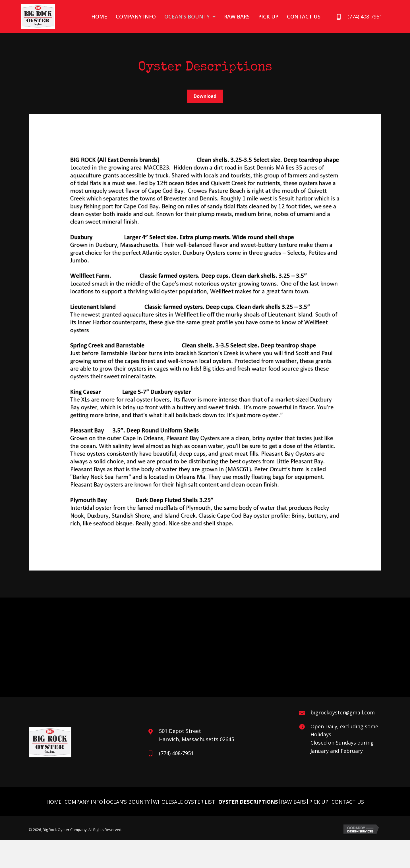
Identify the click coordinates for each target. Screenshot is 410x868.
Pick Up (319, 802)
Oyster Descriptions (248, 802)
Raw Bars (293, 802)
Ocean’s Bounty (128, 802)
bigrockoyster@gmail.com (343, 712)
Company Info (84, 802)
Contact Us (348, 802)
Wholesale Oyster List (184, 802)
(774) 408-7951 (365, 16)
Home (54, 802)
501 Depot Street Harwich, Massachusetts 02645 (196, 735)
